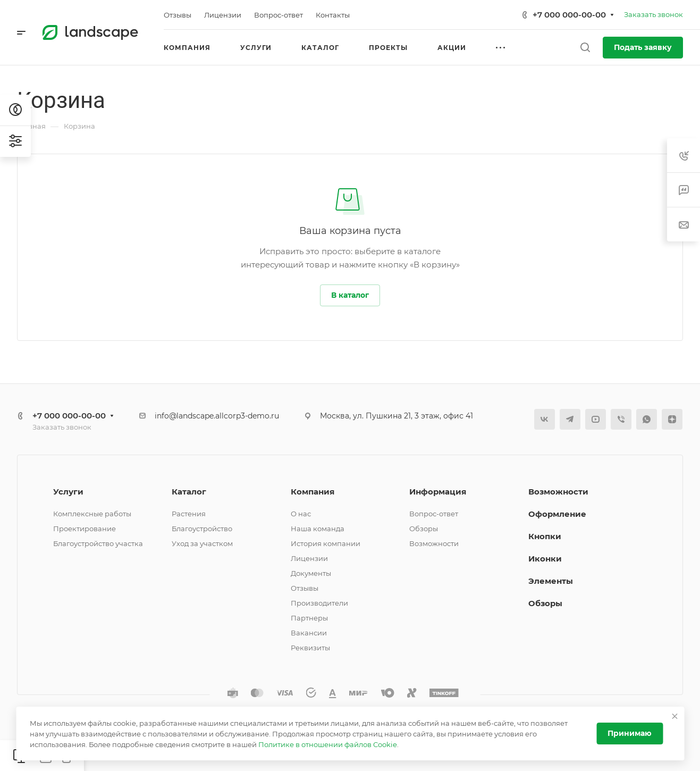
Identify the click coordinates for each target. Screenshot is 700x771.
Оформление (557, 514)
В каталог (350, 295)
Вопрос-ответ (434, 514)
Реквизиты (310, 648)
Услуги (68, 492)
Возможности (434, 543)
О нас (301, 514)
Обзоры (424, 529)
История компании (326, 543)
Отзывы (305, 588)
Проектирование (85, 529)
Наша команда (318, 529)
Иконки (545, 559)
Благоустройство (202, 529)
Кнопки (545, 536)
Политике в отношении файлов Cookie (328, 744)
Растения (189, 514)
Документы (311, 573)
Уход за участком (202, 543)
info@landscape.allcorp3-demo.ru (217, 416)
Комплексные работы (92, 514)
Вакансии (309, 633)
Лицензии (309, 558)
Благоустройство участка (98, 543)
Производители (319, 603)
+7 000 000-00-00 (569, 15)
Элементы (551, 581)
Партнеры (309, 618)
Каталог (189, 492)
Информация (438, 492)
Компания (313, 492)
